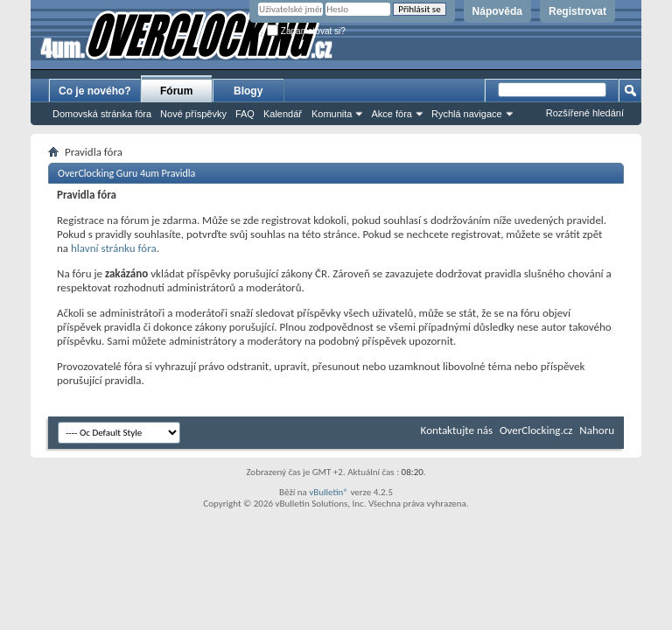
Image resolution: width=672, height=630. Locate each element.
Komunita (332, 114)
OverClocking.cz (536, 430)
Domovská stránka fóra (102, 114)
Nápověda (497, 11)
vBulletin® (329, 492)
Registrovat (577, 11)
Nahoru (597, 430)
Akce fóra (391, 114)
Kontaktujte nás (457, 430)
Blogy (248, 91)
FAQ (245, 114)
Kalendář (283, 114)
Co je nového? (95, 91)
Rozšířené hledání (585, 113)
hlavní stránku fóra (114, 248)
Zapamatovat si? (306, 31)
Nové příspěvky (193, 114)
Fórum (176, 91)
